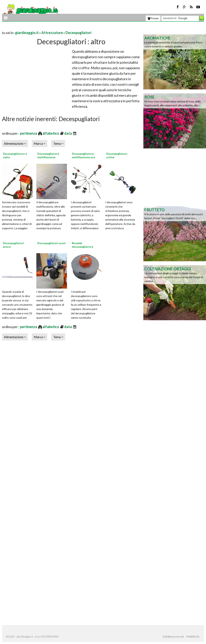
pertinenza (29, 133)
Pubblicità (193, 637)
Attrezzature (52, 33)
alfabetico (51, 133)
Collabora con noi (173, 637)
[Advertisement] (48, 28)
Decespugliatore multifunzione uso (84, 155)
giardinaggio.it (27, 33)
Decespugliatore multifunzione (48, 155)
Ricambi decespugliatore (83, 245)
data (68, 133)
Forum (153, 18)
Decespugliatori (78, 33)
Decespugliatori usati (51, 243)
